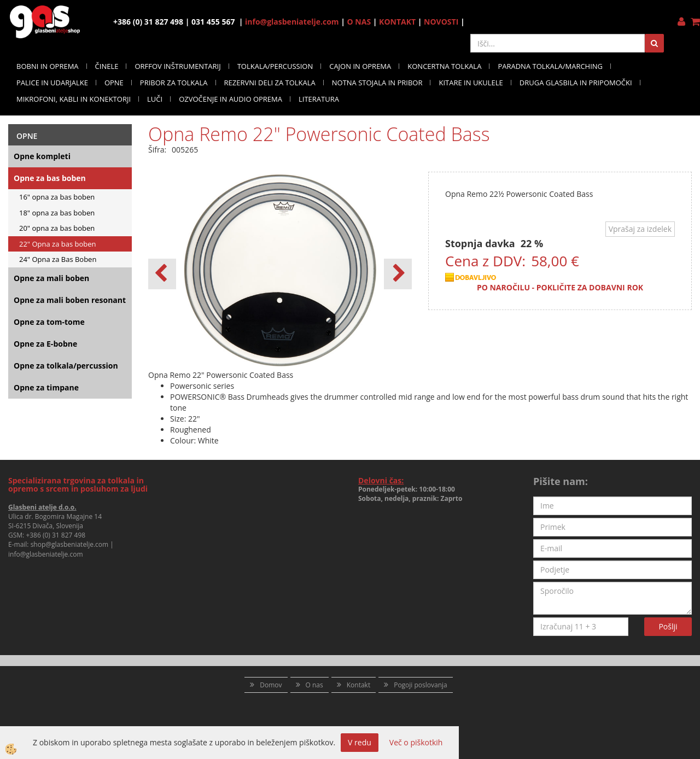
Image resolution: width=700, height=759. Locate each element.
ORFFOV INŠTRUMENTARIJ (177, 66)
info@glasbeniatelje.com (292, 22)
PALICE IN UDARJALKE (52, 83)
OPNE (114, 83)
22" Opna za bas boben (58, 244)
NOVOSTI (441, 22)
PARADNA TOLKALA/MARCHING (550, 66)
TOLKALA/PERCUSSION (275, 66)
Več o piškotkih (416, 742)
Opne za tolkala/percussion (66, 366)
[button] (398, 274)
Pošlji (668, 626)
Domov (271, 685)
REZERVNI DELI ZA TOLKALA (270, 83)
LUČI (155, 99)
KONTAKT (397, 22)
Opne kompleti (42, 156)
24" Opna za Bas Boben (58, 259)
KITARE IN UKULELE (471, 83)
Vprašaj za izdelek (640, 229)
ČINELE (107, 66)
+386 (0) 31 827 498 (56, 535)
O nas (314, 685)
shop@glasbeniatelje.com (70, 544)
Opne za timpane (46, 387)
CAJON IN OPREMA (360, 66)
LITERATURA (319, 99)
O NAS (359, 22)
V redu (360, 742)
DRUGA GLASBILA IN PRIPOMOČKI (576, 83)
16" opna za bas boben (57, 197)
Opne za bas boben (50, 178)
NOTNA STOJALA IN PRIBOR (377, 83)
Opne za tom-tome (49, 322)
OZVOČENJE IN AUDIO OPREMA (231, 99)
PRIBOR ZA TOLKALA (174, 83)
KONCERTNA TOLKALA (444, 66)
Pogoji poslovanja (421, 685)
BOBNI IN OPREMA (48, 66)
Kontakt (358, 685)
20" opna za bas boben (57, 228)
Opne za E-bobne (45, 344)
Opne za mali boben (51, 278)
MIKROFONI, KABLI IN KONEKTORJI (74, 99)
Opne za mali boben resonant (70, 300)
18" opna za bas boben (57, 213)
